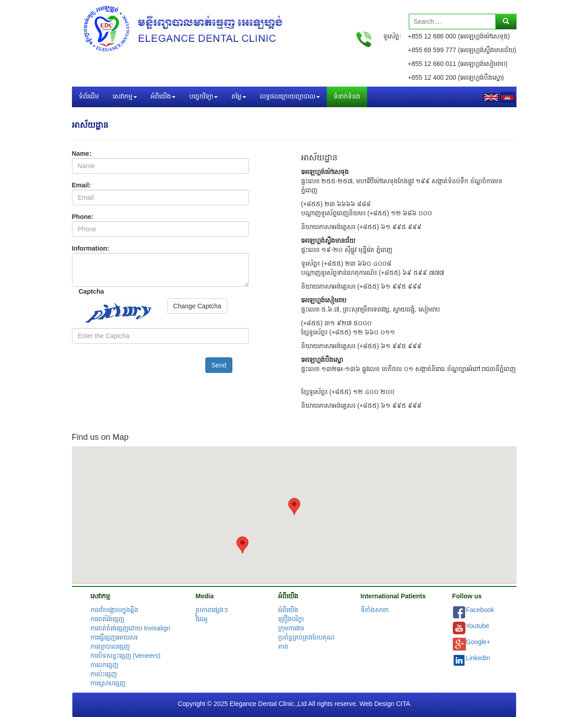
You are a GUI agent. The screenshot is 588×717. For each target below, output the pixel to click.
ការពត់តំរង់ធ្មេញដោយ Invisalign (130, 628)
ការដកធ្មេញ (104, 665)
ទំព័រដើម (89, 96)
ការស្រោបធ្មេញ (108, 683)
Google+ (478, 642)
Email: (82, 185)
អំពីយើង (163, 96)
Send (219, 365)
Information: (91, 248)
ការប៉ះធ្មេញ (104, 674)
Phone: (83, 217)
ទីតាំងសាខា (375, 610)
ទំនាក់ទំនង (347, 96)
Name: (82, 153)
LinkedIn (478, 658)
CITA (403, 704)
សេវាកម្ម (125, 96)
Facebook (480, 610)
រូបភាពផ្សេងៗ (212, 610)
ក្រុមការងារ (291, 628)
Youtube (478, 626)
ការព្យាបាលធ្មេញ (110, 646)
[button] (294, 506)
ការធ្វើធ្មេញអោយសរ (114, 637)
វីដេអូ (202, 619)
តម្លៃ (239, 96)
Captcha (91, 291)
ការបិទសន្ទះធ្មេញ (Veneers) (126, 656)
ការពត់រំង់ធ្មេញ (107, 619)
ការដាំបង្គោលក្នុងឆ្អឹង (114, 610)
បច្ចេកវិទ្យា (203, 96)
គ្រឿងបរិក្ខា (291, 619)
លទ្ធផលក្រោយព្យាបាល (290, 96)
